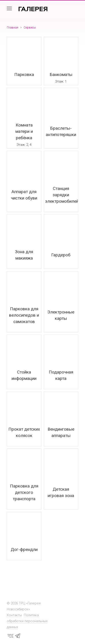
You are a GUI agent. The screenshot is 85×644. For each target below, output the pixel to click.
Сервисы (30, 27)
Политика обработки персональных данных (27, 621)
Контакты (14, 615)
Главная (13, 27)
